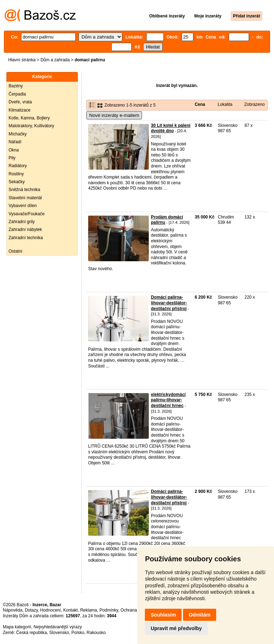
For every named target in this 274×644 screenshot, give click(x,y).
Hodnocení (51, 610)
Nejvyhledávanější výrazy (58, 627)
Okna (14, 150)
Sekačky (17, 182)
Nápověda (13, 610)
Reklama (89, 610)
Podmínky (109, 610)
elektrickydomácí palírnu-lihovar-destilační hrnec (168, 400)
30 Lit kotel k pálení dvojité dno (171, 128)
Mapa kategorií (17, 627)
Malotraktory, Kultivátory (31, 126)
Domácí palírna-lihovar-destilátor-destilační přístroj (169, 303)
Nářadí (15, 142)
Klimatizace (19, 110)
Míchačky (18, 134)
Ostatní (16, 251)
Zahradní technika (26, 238)
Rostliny (16, 174)
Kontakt (70, 610)
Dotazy (31, 610)
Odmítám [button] (200, 615)
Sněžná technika (24, 190)
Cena (200, 104)
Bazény (16, 86)
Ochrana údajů (135, 610)
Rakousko (96, 633)
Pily (12, 158)
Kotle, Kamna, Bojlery (29, 118)
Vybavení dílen (23, 206)
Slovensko (59, 633)
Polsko (78, 633)
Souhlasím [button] (163, 615)
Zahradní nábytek (25, 230)
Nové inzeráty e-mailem (114, 115)
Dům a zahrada (55, 60)
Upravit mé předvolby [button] (176, 628)
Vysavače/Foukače (27, 214)
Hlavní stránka (22, 60)
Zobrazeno (254, 104)
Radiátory (18, 166)
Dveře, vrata (20, 102)
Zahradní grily (22, 222)
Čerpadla (17, 94)
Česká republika (31, 633)
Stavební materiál (25, 198)
